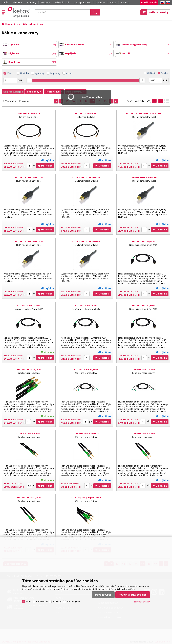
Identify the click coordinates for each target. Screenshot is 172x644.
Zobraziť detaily (142, 602)
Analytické (57, 602)
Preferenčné (42, 602)
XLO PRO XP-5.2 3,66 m (86, 370)
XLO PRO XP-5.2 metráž (29, 433)
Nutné (29, 602)
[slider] (30, 80)
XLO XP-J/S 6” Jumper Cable (86, 498)
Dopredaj (55, 73)
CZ (162, 3)
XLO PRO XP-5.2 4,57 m (143, 370)
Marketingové (73, 602)
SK (168, 3)
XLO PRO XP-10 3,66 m (143, 305)
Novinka (25, 73)
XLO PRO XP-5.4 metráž (86, 433)
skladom (151, 73)
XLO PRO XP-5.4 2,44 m (29, 498)
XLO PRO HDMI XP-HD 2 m (29, 177)
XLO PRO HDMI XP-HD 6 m (86, 241)
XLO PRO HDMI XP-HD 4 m (143, 177)
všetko (164, 73)
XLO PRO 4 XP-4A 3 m (29, 113)
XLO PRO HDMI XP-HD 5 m (29, 241)
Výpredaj (40, 73)
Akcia (69, 73)
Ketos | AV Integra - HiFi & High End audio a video (19, 12)
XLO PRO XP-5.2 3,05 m (29, 370)
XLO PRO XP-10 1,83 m (29, 305)
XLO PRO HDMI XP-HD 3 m (86, 177)
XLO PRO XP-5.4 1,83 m (143, 433)
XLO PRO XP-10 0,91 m (143, 241)
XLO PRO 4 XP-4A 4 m (86, 113)
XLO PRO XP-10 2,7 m (86, 305)
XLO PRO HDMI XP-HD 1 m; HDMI (143, 113)
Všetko (11, 73)
